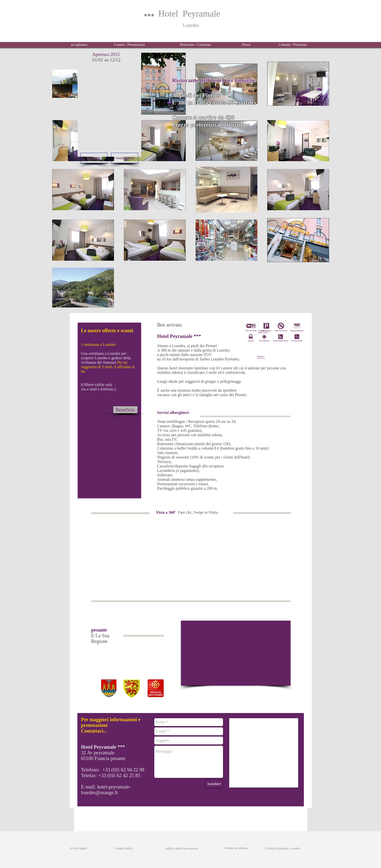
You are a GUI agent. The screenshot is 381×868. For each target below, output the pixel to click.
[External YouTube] (236, 653)
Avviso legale (78, 848)
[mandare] (214, 784)
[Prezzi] (246, 45)
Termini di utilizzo (236, 848)
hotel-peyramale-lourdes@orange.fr (106, 790)
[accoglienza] (79, 45)
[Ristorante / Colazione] (196, 45)
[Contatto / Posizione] (293, 45)
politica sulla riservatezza (182, 848)
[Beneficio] (125, 410)
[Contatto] (94, 158)
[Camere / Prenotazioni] (130, 45)
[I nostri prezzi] (125, 158)
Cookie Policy (120, 848)
